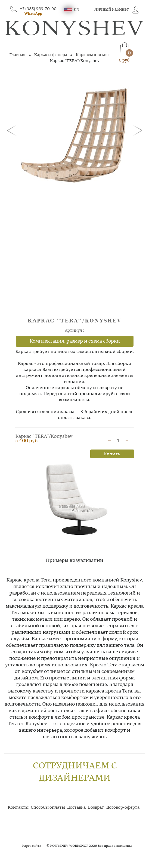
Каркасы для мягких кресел (103, 55)
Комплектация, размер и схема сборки (75, 341)
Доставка (76, 808)
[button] (13, 130)
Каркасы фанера (51, 55)
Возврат (96, 808)
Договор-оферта (123, 808)
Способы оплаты (48, 808)
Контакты (18, 808)
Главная (17, 55)
